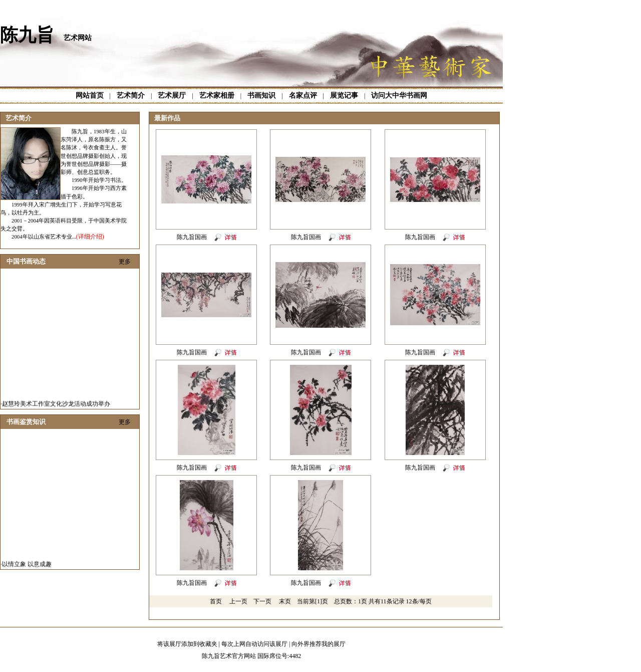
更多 (125, 262)
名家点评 (303, 95)
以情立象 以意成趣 (27, 566)
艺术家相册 (217, 95)
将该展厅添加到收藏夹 (187, 644)
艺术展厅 (172, 95)
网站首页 (90, 95)
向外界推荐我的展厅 (318, 644)
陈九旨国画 (193, 237)
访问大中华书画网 (399, 95)
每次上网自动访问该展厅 (254, 644)
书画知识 (261, 95)
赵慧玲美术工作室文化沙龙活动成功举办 (56, 405)
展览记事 (344, 95)
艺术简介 (131, 95)
